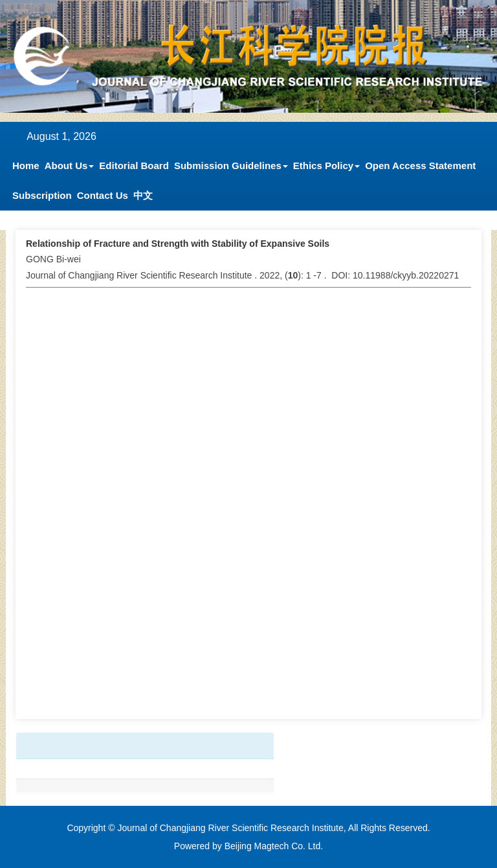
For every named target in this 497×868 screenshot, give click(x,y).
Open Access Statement (420, 166)
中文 (143, 195)
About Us (70, 166)
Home (26, 166)
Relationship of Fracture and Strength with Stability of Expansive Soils (178, 244)
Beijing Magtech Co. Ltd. (274, 846)
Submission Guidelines (231, 166)
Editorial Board (134, 166)
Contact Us (103, 195)
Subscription (42, 195)
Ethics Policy (326, 166)
